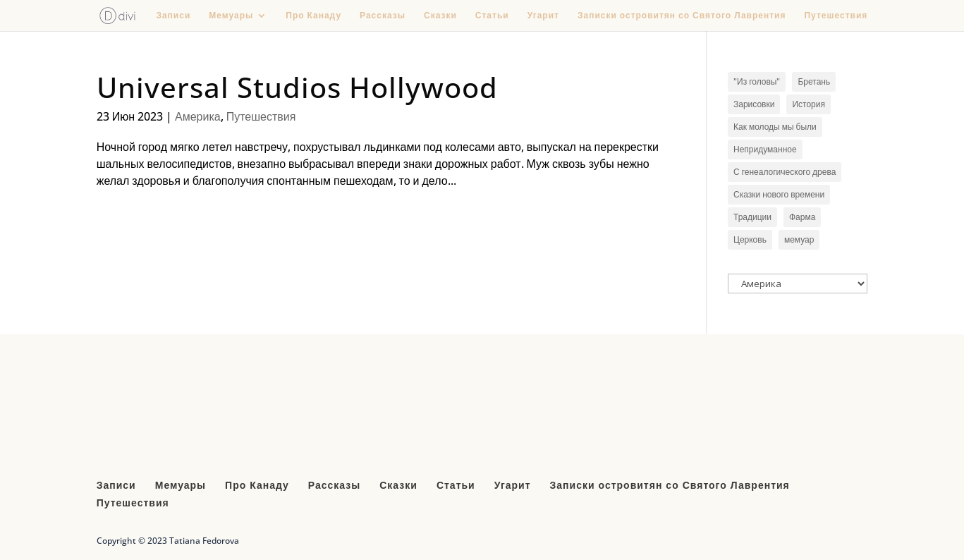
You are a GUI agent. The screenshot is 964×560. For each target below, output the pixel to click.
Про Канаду (313, 16)
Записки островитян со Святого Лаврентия (682, 16)
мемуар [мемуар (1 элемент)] (799, 239)
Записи (173, 16)
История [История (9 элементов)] (809, 104)
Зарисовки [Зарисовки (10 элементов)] (754, 104)
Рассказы (383, 16)
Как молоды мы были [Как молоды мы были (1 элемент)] (775, 127)
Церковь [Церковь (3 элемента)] (750, 239)
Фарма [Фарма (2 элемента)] (802, 217)
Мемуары (231, 16)
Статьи (492, 16)
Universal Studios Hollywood (297, 87)
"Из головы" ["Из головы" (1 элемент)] (757, 81)
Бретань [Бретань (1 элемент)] (814, 81)
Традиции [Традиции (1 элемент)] (752, 217)
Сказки (440, 16)
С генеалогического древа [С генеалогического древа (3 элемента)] (785, 172)
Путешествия (836, 16)
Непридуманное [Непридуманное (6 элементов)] (765, 149)
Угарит (543, 16)
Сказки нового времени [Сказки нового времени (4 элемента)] (779, 194)
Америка (198, 116)
